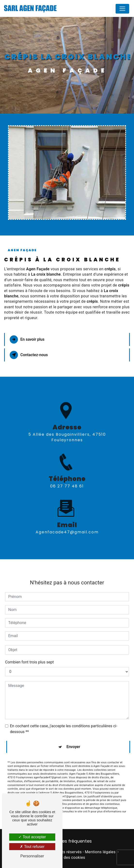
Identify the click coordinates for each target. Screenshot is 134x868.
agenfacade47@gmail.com (67, 526)
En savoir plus (27, 339)
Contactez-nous (29, 355)
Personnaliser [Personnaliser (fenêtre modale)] (32, 856)
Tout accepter (32, 837)
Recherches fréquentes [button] (67, 841)
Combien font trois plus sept (29, 656)
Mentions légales (100, 852)
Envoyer (73, 741)
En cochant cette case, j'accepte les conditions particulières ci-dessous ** (64, 723)
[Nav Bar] (122, 9)
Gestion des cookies (67, 857)
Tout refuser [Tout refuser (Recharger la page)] (32, 847)
